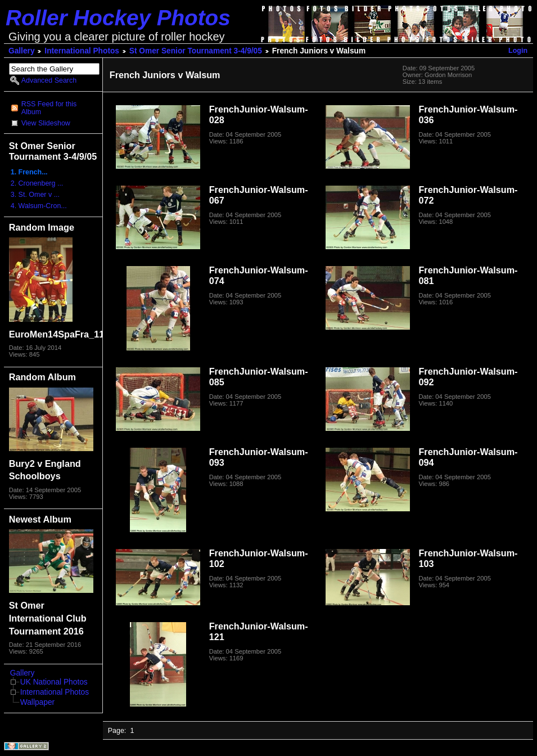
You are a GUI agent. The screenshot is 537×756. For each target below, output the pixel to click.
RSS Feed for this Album (49, 108)
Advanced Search (49, 80)
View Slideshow (46, 123)
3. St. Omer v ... (35, 195)
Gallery (22, 51)
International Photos (82, 51)
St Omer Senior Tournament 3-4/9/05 (196, 51)
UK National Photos (54, 682)
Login (518, 51)
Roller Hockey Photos (118, 18)
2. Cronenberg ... (37, 183)
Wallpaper (37, 702)
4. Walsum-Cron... (39, 206)
